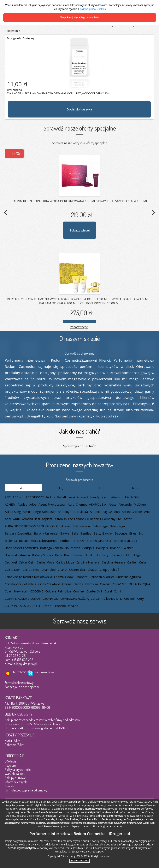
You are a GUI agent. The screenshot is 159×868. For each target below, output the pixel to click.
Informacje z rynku (17, 782)
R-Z (136, 488)
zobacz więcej (79, 327)
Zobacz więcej (80, 230)
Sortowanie (12, 31)
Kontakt (10, 786)
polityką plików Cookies (93, 9)
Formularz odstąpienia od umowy (26, 790)
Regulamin (11, 765)
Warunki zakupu (15, 774)
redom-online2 (45, 672)
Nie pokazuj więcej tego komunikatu (80, 17)
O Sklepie (10, 761)
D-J (61, 488)
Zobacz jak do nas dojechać (22, 687)
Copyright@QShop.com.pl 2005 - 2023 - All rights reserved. (80, 856)
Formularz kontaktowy (19, 683)
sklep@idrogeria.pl (25, 664)
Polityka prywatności (18, 770)
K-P (98, 488)
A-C (23, 488)
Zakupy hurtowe (15, 778)
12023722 (19, 672)
